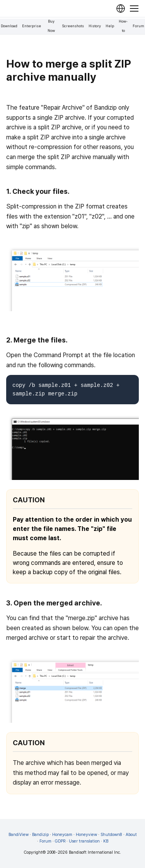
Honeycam (62, 835)
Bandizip (40, 835)
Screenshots (73, 26)
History (95, 26)
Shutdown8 (111, 835)
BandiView (19, 835)
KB (106, 841)
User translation (84, 841)
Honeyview (86, 835)
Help (110, 26)
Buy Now (51, 26)
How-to (123, 26)
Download (9, 26)
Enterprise (32, 26)
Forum (138, 26)
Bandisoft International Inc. (95, 852)
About (131, 835)
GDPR (60, 841)
